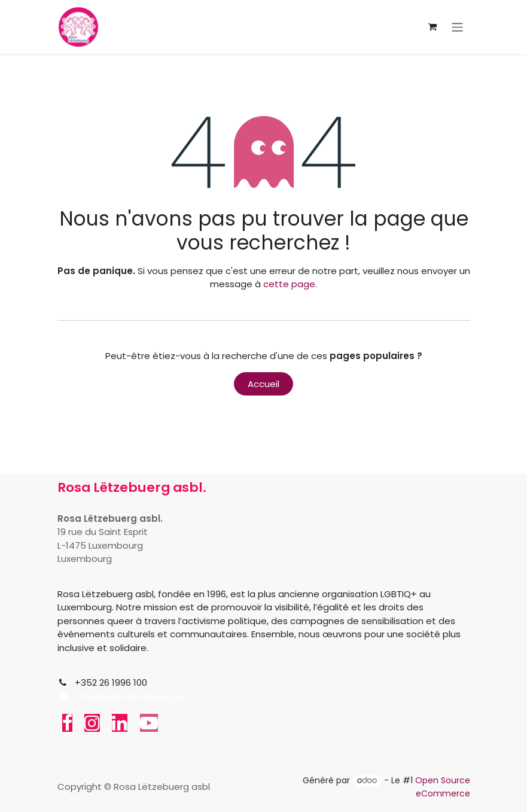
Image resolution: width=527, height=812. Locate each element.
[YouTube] (149, 723)
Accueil (263, 384)
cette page (289, 284)
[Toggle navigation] (457, 27)
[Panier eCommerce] (432, 27)
